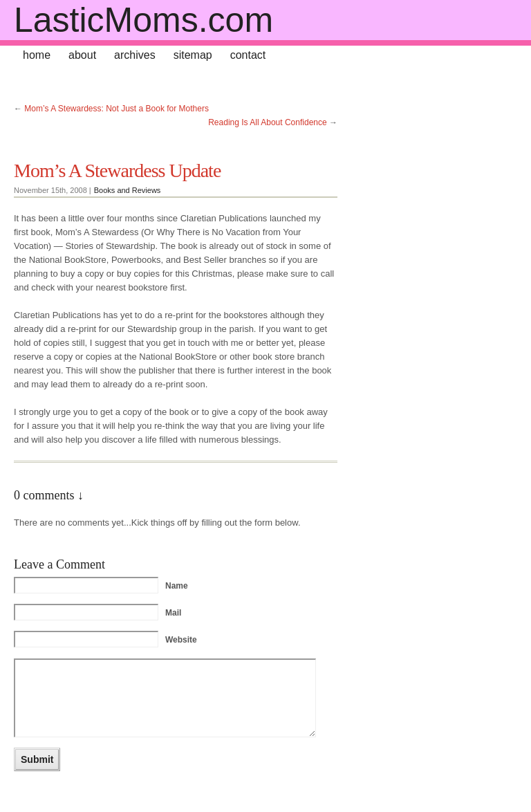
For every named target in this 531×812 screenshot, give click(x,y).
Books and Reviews (128, 190)
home (37, 55)
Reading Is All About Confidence (267, 122)
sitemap (193, 55)
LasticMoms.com (143, 20)
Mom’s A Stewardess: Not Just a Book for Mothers (117, 109)
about (82, 55)
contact (248, 55)
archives (135, 55)
